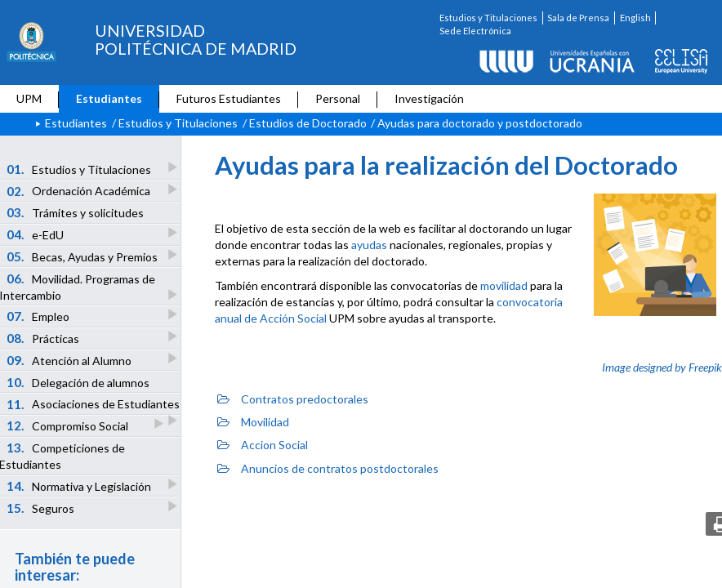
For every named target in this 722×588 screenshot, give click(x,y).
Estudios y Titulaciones (488, 18)
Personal (338, 98)
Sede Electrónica (475, 31)
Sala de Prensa (578, 18)
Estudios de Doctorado (308, 123)
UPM (29, 98)
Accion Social (263, 445)
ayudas (369, 245)
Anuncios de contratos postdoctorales (328, 468)
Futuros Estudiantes (229, 98)
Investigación (429, 98)
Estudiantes (109, 98)
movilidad (504, 285)
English (635, 18)
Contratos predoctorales (293, 399)
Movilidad (253, 422)
